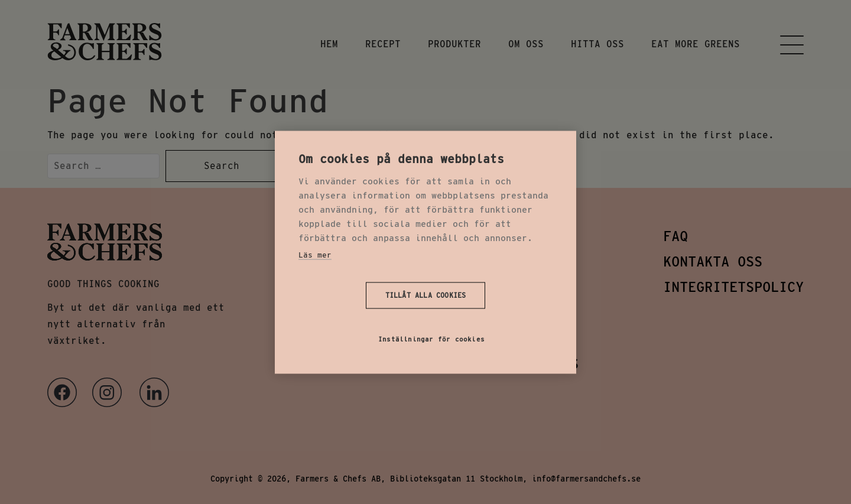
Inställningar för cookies (431, 339)
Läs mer (315, 254)
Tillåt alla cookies (426, 295)
